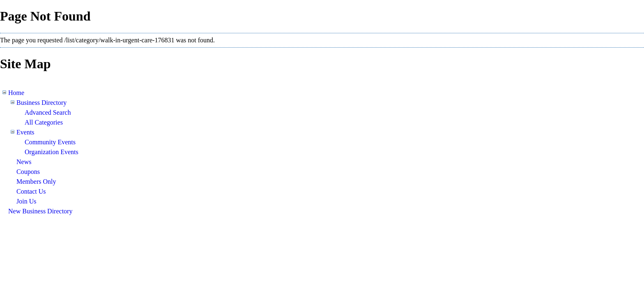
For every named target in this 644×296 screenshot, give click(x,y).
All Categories (44, 122)
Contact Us (31, 191)
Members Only (36, 182)
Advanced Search (48, 112)
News (24, 162)
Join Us (26, 201)
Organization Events (52, 152)
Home (16, 93)
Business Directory (41, 103)
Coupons (28, 172)
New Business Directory (40, 211)
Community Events (50, 142)
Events (25, 132)
